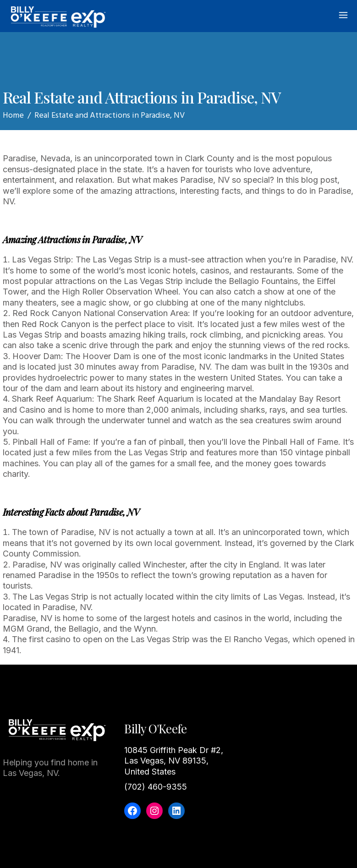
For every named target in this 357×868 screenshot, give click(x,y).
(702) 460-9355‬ (156, 787)
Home (13, 116)
